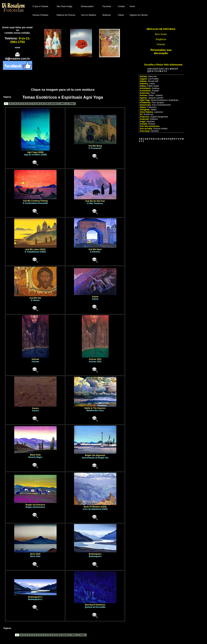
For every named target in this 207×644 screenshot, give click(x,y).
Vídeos (121, 15)
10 (47, 104)
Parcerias (107, 6)
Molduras (107, 15)
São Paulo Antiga (64, 6)
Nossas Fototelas (40, 15)
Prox (63, 104)
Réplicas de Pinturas (66, 15)
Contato (121, 6)
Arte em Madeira (89, 15)
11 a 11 (54, 104)
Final (71, 104)
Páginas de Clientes (139, 15)
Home (132, 6)
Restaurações (87, 6)
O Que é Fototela (40, 6)
